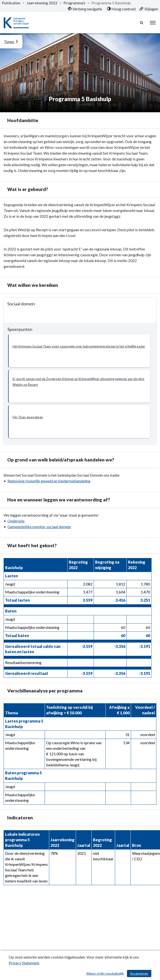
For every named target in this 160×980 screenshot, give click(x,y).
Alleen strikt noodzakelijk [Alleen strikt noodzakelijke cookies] (105, 973)
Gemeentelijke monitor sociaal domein (39, 527)
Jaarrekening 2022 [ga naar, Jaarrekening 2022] (42, 3)
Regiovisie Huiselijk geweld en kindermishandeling (49, 481)
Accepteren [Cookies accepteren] (139, 973)
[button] (79, 351)
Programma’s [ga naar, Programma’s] (74, 3)
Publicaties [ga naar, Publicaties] (11, 3)
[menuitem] (85, 9)
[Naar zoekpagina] (142, 23)
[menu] (153, 23)
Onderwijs (16, 521)
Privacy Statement (24, 963)
